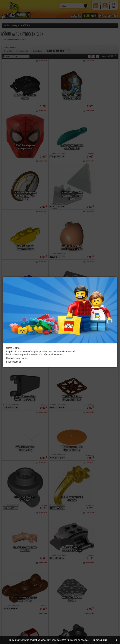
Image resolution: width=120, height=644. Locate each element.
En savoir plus (100, 640)
